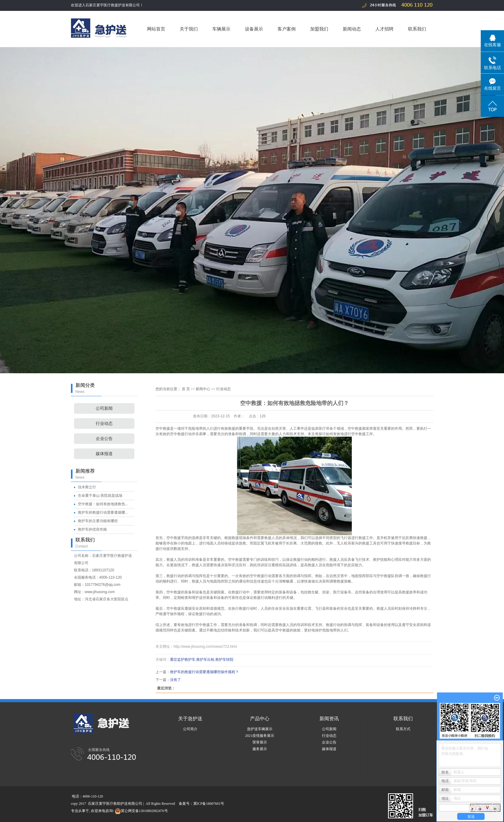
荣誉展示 (260, 742)
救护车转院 (224, 660)
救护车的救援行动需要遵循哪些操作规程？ (204, 672)
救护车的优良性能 (92, 529)
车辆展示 (221, 29)
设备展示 (254, 29)
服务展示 (260, 749)
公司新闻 (104, 408)
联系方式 (403, 729)
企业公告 (104, 439)
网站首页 (156, 29)
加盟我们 (319, 29)
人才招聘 (384, 29)
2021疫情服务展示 (260, 736)
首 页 (186, 389)
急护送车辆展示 (260, 729)
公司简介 (190, 729)
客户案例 (287, 29)
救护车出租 (205, 660)
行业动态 (104, 424)
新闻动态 (352, 29)
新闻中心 (203, 389)
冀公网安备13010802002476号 (141, 811)
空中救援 (163, 429)
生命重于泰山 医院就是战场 (100, 496)
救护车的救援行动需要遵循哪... (103, 512)
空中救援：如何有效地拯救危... (103, 504)
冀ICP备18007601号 (209, 804)
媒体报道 (104, 454)
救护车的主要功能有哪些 (98, 521)
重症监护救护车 (183, 660)
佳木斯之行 (87, 487)
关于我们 (189, 29)
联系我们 (417, 29)
